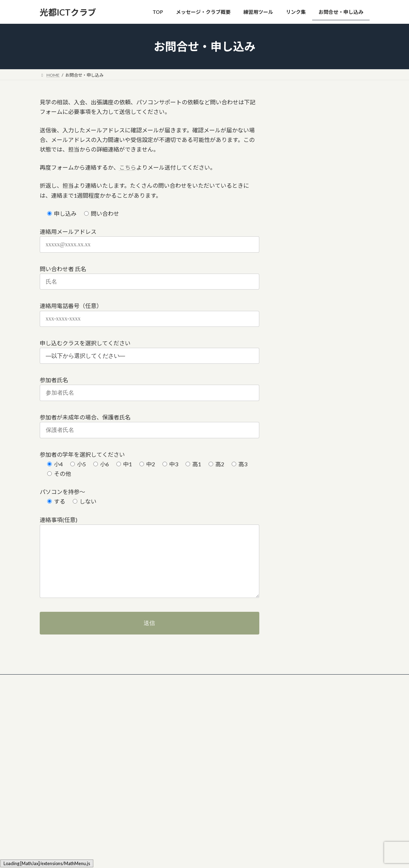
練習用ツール (170, 771)
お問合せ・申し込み (192, 681)
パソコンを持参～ (62, 492)
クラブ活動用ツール (140, 681)
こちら (128, 167)
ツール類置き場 (92, 681)
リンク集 (55, 681)
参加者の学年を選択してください (82, 454)
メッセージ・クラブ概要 (181, 734)
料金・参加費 (174, 746)
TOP (161, 721)
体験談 (168, 759)
